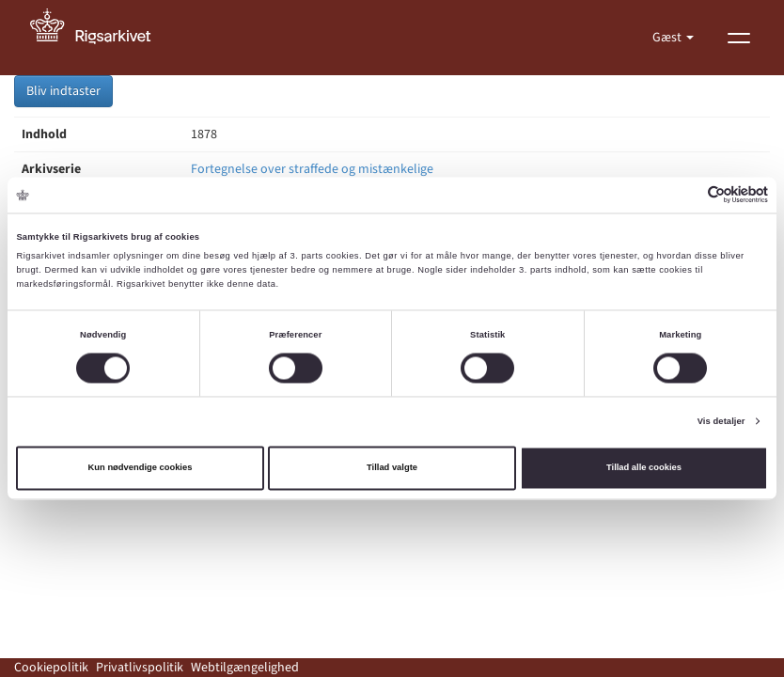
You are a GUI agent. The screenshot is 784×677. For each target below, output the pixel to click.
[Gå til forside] (101, 38)
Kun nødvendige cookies (141, 468)
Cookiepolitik (51, 668)
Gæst (668, 38)
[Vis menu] (739, 38)
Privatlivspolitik (140, 668)
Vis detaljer (721, 421)
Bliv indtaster (63, 91)
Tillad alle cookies (644, 468)
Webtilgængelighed (245, 668)
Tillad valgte (392, 468)
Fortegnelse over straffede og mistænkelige (312, 169)
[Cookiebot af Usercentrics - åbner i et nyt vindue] (686, 195)
